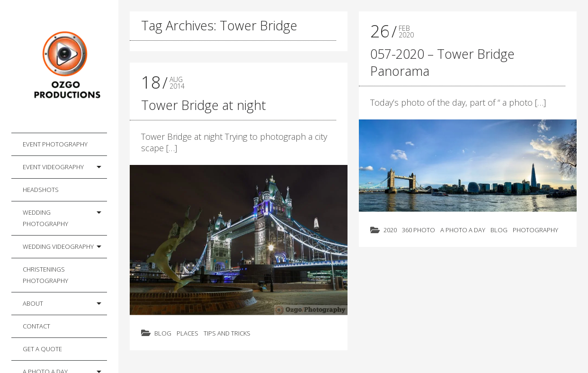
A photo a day (463, 230)
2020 (390, 230)
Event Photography (55, 144)
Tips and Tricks (227, 333)
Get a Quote (42, 349)
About (33, 303)
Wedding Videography (58, 246)
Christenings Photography (45, 275)
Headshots (41, 190)
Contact (36, 326)
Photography (535, 230)
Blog (163, 333)
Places (187, 333)
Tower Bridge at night (204, 105)
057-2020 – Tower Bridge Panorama (442, 62)
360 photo (419, 230)
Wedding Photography (45, 218)
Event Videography (53, 167)
